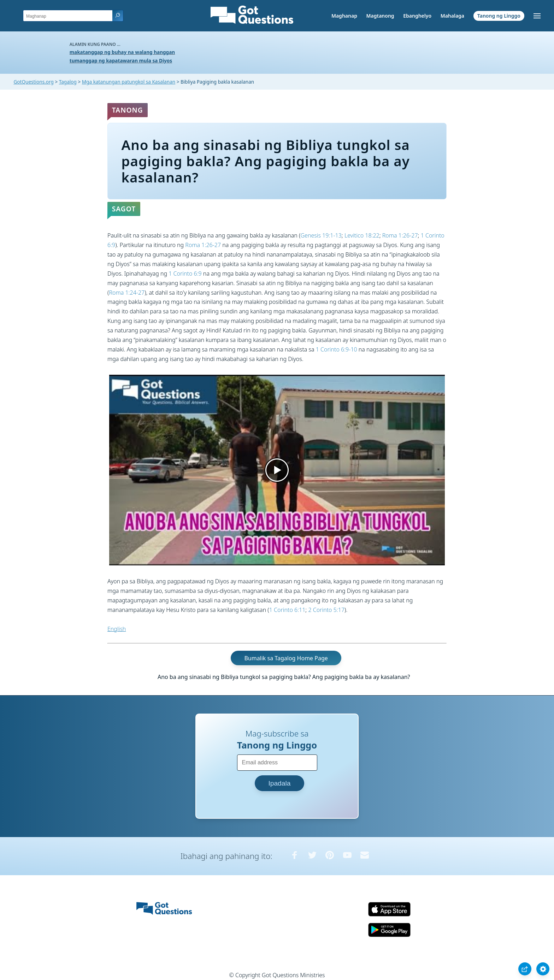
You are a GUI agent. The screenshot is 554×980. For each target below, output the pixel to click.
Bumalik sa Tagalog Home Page (286, 658)
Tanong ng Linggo (499, 16)
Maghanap (344, 16)
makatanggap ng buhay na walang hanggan (122, 52)
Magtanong (380, 16)
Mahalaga (452, 16)
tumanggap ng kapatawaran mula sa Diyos (121, 61)
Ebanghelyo (417, 16)
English (117, 629)
